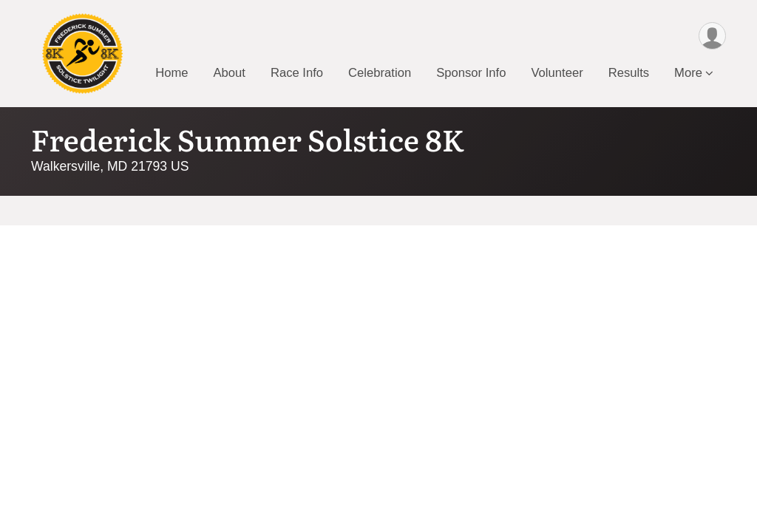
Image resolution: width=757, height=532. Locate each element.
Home (172, 73)
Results (629, 73)
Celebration (380, 73)
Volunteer (557, 73)
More (688, 73)
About (229, 73)
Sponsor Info (471, 73)
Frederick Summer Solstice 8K (248, 139)
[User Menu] (712, 36)
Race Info (297, 73)
